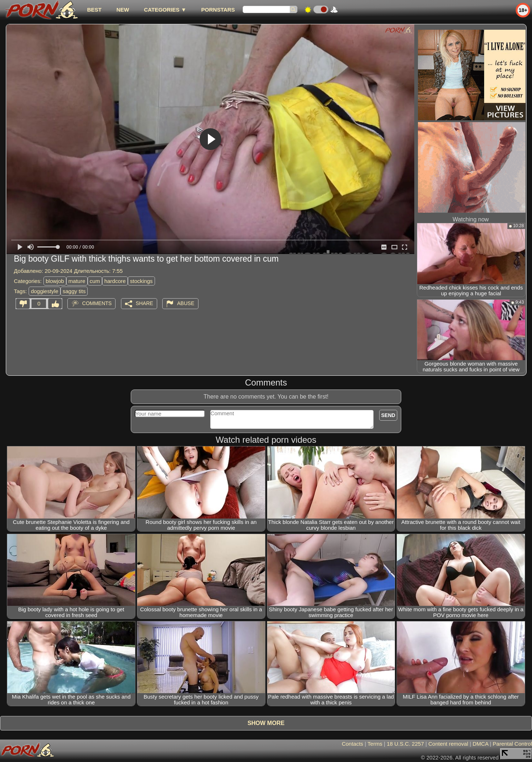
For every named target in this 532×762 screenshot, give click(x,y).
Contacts (353, 744)
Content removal (448, 744)
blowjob (55, 281)
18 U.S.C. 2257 (405, 744)
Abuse (186, 303)
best (94, 10)
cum (95, 281)
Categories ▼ (165, 10)
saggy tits (74, 291)
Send (388, 415)
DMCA (480, 744)
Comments (97, 303)
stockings (141, 281)
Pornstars (218, 10)
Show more (266, 723)
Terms (375, 744)
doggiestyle (45, 291)
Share (144, 303)
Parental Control (512, 744)
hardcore (115, 281)
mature (77, 281)
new (123, 10)
